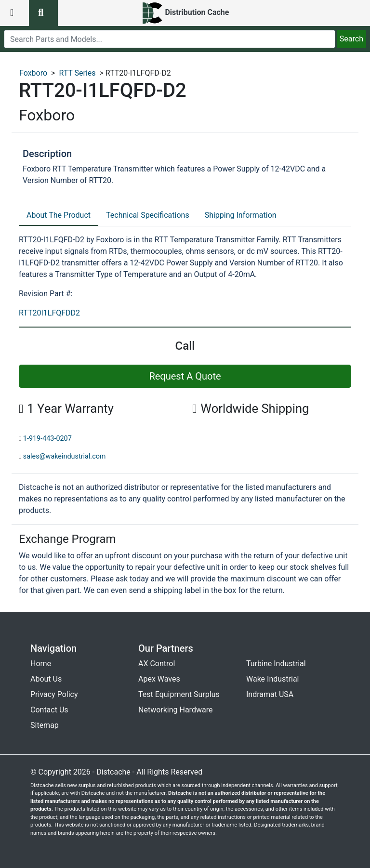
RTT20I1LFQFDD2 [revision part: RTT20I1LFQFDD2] (49, 313)
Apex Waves (159, 679)
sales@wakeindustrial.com (65, 456)
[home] (185, 13)
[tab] (59, 216)
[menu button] (14, 13)
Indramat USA (270, 694)
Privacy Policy (54, 694)
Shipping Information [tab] (241, 215)
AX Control (157, 664)
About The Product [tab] (59, 215)
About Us (46, 679)
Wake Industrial (272, 679)
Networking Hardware (175, 710)
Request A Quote (185, 376)
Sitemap (45, 725)
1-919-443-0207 (47, 439)
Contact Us (49, 710)
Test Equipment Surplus (179, 694)
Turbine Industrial (276, 664)
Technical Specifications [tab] (148, 215)
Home (41, 664)
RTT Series (77, 73)
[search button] (43, 13)
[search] (170, 39)
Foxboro (33, 73)
